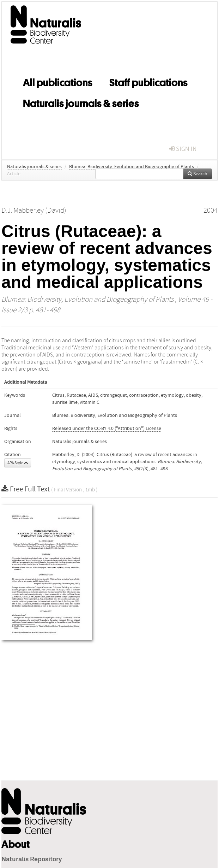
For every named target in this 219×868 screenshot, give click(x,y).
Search (197, 174)
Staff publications (148, 81)
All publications (58, 81)
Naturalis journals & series (81, 102)
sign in (183, 149)
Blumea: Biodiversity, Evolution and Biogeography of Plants (132, 167)
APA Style (18, 463)
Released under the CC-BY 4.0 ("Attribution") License (107, 429)
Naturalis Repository (32, 860)
